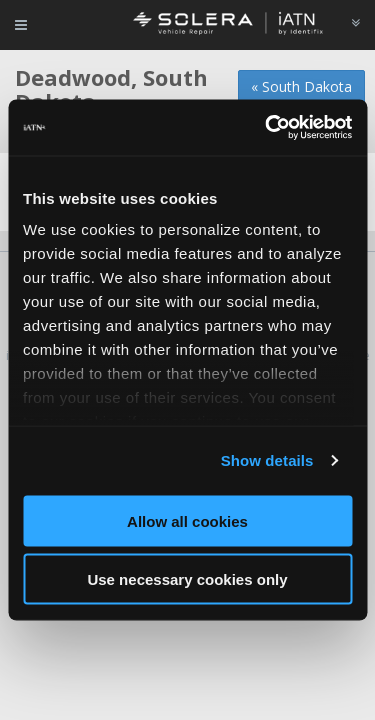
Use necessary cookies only (187, 579)
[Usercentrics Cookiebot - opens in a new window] (267, 128)
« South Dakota (301, 86)
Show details (267, 460)
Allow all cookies (187, 520)
